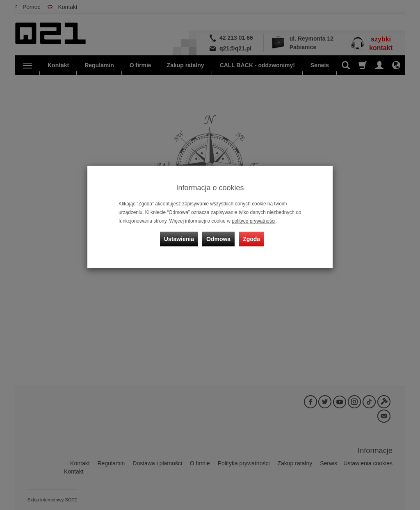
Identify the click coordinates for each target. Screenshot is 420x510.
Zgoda (251, 239)
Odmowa (218, 239)
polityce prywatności (253, 221)
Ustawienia (179, 239)
